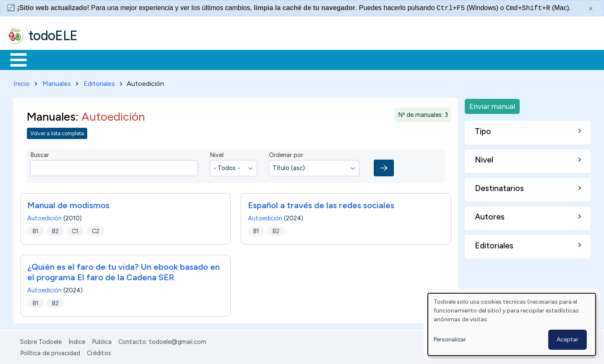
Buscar (345, 59)
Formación (101, 59)
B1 (35, 230)
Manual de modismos (68, 204)
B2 (55, 230)
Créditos (99, 351)
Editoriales (99, 82)
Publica (102, 341)
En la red (198, 59)
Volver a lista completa (57, 132)
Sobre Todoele (41, 341)
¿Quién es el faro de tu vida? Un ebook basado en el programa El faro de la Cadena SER (124, 271)
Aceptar (568, 339)
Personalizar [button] (450, 339)
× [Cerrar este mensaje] (591, 9)
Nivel (217, 154)
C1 (75, 230)
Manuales (57, 82)
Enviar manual (492, 105)
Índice (77, 341)
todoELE (53, 36)
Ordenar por (286, 154)
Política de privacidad (50, 351)
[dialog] (512, 324)
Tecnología (251, 59)
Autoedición (44, 217)
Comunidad (307, 59)
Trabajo (151, 59)
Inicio (14, 59)
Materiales (47, 59)
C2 (96, 230)
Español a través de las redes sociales (321, 204)
